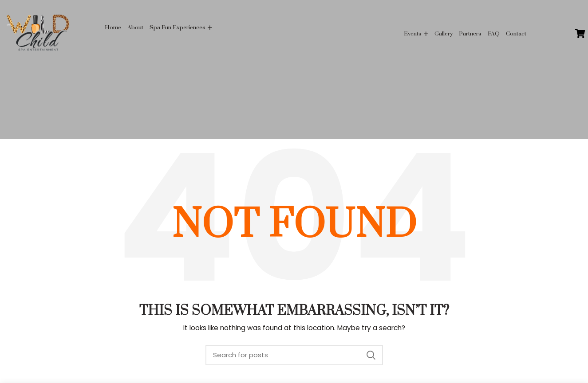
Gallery (444, 34)
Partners (470, 34)
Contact (516, 34)
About (135, 27)
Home (113, 27)
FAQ (494, 34)
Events (413, 34)
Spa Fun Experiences (178, 27)
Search (371, 355)
